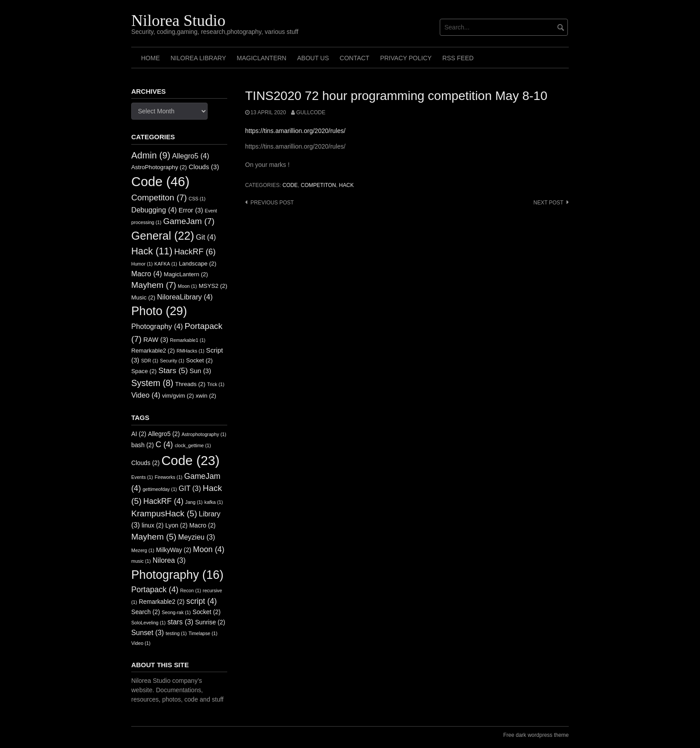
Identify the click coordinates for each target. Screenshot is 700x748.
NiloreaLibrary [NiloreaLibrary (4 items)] (185, 297)
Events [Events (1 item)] (142, 477)
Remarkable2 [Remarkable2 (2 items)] (153, 351)
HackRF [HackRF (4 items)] (163, 501)
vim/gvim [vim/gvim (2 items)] (178, 396)
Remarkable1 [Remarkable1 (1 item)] (188, 340)
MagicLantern (261, 58)
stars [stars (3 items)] (180, 622)
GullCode (310, 112)
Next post (548, 203)
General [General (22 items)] (163, 236)
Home (150, 58)
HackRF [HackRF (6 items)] (195, 252)
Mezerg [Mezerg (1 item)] (143, 550)
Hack (346, 185)
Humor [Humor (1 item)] (142, 264)
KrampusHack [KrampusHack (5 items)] (164, 513)
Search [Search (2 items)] (146, 612)
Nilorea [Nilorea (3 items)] (169, 560)
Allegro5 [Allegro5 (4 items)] (190, 156)
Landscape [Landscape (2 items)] (198, 264)
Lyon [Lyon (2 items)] (176, 526)
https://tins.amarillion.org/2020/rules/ (295, 131)
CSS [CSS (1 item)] (197, 199)
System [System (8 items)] (152, 383)
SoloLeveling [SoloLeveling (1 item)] (148, 623)
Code (290, 185)
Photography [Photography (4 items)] (157, 326)
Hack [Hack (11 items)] (152, 251)
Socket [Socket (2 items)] (200, 360)
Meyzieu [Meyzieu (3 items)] (197, 537)
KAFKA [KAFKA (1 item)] (166, 264)
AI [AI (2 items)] (139, 434)
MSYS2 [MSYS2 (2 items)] (213, 286)
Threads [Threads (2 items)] (190, 384)
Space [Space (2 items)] (144, 371)
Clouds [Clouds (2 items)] (146, 463)
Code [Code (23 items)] (190, 460)
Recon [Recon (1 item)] (190, 590)
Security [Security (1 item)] (172, 361)
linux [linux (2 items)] (152, 526)
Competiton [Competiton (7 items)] (159, 197)
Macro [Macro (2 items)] (202, 526)
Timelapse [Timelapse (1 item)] (203, 633)
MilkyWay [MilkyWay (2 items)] (173, 550)
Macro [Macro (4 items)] (147, 274)
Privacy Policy (406, 58)
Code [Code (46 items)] (160, 181)
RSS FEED (458, 58)
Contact (355, 58)
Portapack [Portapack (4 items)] (155, 590)
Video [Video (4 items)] (146, 395)
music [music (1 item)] (141, 561)
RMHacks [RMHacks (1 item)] (191, 351)
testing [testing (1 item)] (176, 633)
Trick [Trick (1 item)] (216, 384)
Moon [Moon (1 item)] (187, 286)
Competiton (319, 185)
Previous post (272, 203)
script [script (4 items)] (201, 601)
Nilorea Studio (178, 21)
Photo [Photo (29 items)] (159, 311)
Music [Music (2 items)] (143, 297)
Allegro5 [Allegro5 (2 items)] (164, 434)
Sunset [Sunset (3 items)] (148, 633)
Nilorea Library (198, 58)
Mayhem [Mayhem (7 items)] (154, 285)
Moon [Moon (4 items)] (208, 549)
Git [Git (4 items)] (206, 237)
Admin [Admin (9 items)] (151, 155)
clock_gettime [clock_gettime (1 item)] (193, 445)
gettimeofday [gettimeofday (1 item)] (160, 489)
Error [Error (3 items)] (191, 210)
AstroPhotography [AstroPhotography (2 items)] (159, 167)
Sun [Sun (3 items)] (200, 371)
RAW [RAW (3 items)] (156, 340)
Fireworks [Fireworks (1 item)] (168, 477)
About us (313, 58)
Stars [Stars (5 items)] (173, 370)
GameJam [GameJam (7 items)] (189, 221)
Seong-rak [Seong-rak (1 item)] (176, 612)
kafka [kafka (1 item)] (214, 502)
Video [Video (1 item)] (141, 643)
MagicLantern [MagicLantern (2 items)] (186, 274)
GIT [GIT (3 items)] (190, 488)
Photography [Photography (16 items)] (177, 575)
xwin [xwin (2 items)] (206, 396)
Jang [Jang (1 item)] (194, 502)
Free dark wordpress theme (536, 735)
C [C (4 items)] (164, 445)
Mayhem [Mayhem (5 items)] (154, 537)
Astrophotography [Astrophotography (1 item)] (204, 434)
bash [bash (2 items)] (143, 445)
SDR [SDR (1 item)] (150, 361)
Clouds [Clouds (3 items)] (204, 167)
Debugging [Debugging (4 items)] (154, 210)
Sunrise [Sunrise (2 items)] (210, 622)
